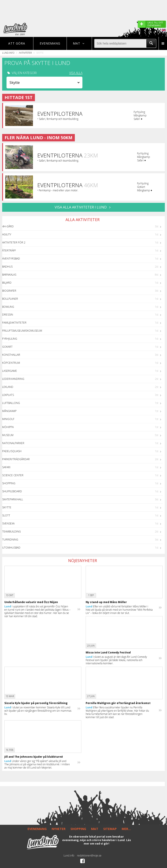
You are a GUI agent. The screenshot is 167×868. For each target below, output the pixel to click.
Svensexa (8, 523)
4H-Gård (8, 226)
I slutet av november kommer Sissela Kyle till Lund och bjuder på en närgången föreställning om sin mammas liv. (38, 711)
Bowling (8, 307)
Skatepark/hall (13, 499)
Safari (6, 467)
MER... (126, 829)
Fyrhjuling (10, 339)
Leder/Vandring (13, 379)
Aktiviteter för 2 (14, 242)
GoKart (7, 347)
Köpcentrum (11, 363)
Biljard (7, 283)
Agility (7, 234)
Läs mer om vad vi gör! (107, 842)
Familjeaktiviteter (14, 323)
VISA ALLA (76, 73)
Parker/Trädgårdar (16, 459)
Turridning (10, 540)
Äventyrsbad (11, 259)
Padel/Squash (12, 451)
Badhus (7, 267)
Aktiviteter (25, 53)
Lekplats (8, 395)
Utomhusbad (11, 548)
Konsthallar (11, 355)
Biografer (9, 291)
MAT (95, 829)
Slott (6, 515)
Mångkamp (9, 411)
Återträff (9, 250)
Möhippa (8, 427)
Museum (8, 435)
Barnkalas (9, 275)
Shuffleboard (12, 491)
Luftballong (11, 403)
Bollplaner (10, 299)
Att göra (17, 43)
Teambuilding (11, 532)
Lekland (8, 387)
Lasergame (10, 371)
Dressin (8, 315)
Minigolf (8, 419)
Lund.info (8, 53)
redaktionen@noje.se (89, 856)
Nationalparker (13, 443)
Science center (13, 475)
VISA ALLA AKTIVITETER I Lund (83, 207)
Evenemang (50, 43)
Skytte (7, 507)
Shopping (9, 483)
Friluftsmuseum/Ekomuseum (22, 331)
